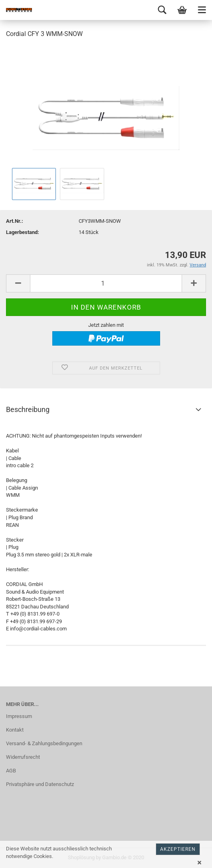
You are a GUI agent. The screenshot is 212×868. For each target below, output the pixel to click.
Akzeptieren (178, 849)
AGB (11, 771)
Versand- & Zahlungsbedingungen (44, 743)
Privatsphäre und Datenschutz (40, 784)
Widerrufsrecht (23, 757)
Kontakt (15, 730)
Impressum (19, 716)
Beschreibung (28, 409)
